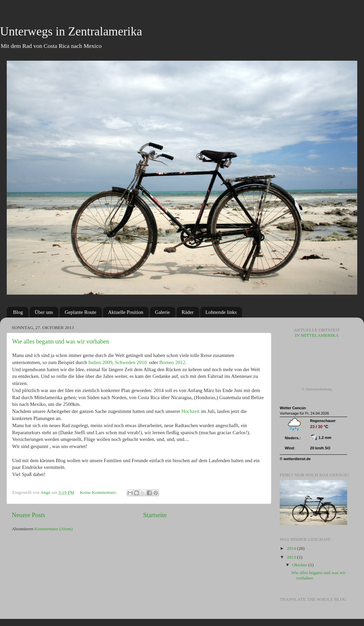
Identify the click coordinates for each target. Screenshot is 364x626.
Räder (188, 312)
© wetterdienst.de (295, 459)
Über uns (44, 312)
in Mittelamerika (317, 333)
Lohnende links (221, 312)
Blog (18, 312)
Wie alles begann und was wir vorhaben (60, 341)
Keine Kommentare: (99, 492)
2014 (292, 548)
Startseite (155, 515)
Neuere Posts (28, 515)
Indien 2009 (100, 362)
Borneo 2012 (172, 362)
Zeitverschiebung (319, 389)
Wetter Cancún (293, 408)
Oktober (300, 565)
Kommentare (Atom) (54, 529)
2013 (292, 557)
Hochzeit (190, 411)
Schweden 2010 (131, 362)
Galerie (162, 312)
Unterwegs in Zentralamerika (71, 31)
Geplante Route (81, 312)
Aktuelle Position (126, 312)
